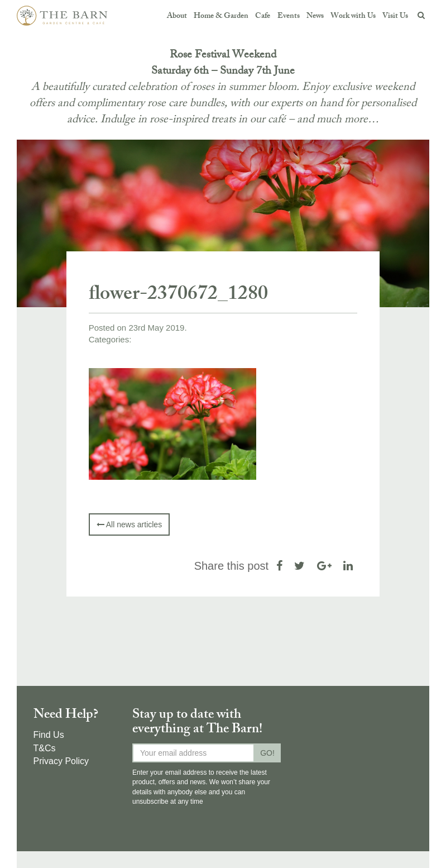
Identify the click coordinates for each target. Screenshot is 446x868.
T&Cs (45, 748)
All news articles (129, 524)
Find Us (49, 735)
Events (288, 16)
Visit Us (395, 16)
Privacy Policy (61, 761)
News (315, 16)
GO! (267, 753)
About (177, 16)
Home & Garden (221, 16)
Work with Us (353, 16)
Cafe (263, 16)
